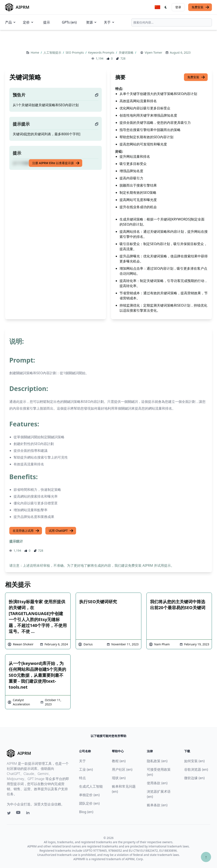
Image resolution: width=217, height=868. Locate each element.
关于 (109, 22)
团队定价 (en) (89, 803)
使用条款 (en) (157, 783)
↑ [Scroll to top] (206, 857)
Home (35, 52)
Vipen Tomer (154, 52)
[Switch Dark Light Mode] (166, 7)
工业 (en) (86, 769)
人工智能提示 (53, 52)
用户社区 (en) (122, 769)
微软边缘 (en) (194, 778)
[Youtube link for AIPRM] (19, 814)
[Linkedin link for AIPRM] (29, 814)
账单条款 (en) (157, 805)
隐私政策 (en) (157, 761)
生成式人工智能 (91, 786)
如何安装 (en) (194, 761)
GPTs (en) (69, 22)
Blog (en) (86, 812)
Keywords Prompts (102, 52)
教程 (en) (119, 761)
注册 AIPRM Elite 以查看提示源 (56, 163)
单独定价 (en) (89, 795)
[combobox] (172, 22)
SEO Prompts (75, 52)
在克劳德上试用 (26, 531)
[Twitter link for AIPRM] (9, 813)
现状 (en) (119, 778)
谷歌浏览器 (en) (196, 769)
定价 (28, 22)
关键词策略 (127, 52)
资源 (92, 22)
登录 (178, 7)
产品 (11, 22)
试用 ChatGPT (61, 531)
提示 (47, 22)
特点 (82, 778)
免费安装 (200, 7)
